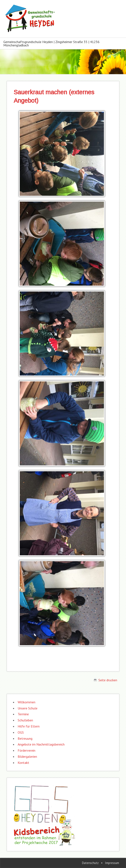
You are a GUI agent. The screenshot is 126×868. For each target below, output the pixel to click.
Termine (23, 714)
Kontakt (23, 763)
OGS (21, 732)
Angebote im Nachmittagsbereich (41, 744)
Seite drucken (105, 680)
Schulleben (25, 720)
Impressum (112, 863)
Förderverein (27, 750)
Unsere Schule (28, 708)
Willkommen (27, 702)
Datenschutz (90, 863)
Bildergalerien (27, 756)
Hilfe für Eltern (29, 726)
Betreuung (25, 738)
